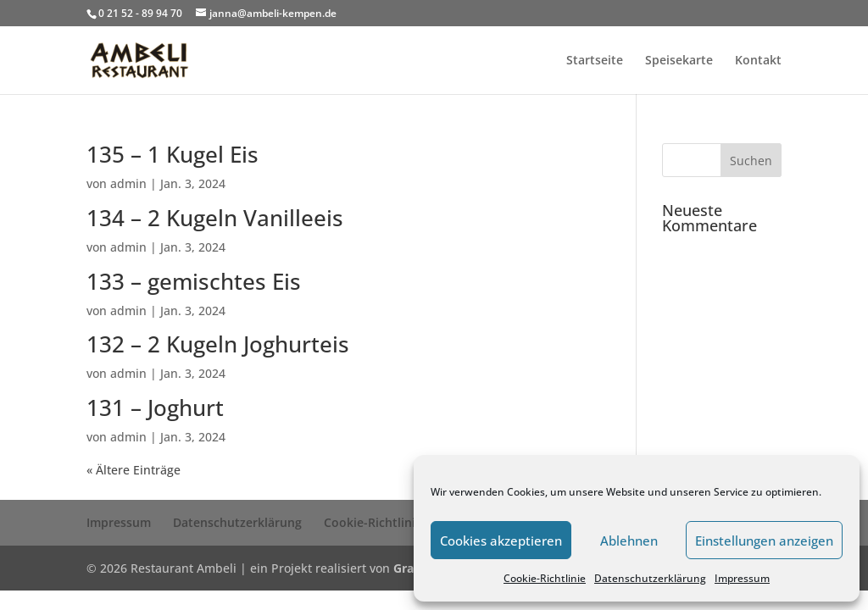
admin (128, 183)
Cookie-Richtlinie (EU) (386, 522)
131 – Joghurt (155, 408)
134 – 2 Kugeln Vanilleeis (215, 218)
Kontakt (758, 61)
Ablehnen (629, 541)
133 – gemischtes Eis (194, 281)
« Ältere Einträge (134, 470)
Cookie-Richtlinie (545, 578)
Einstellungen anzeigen (764, 541)
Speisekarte (679, 61)
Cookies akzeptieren (501, 541)
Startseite (595, 61)
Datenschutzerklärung (650, 578)
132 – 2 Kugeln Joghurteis (218, 344)
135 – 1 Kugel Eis (172, 154)
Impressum (742, 578)
